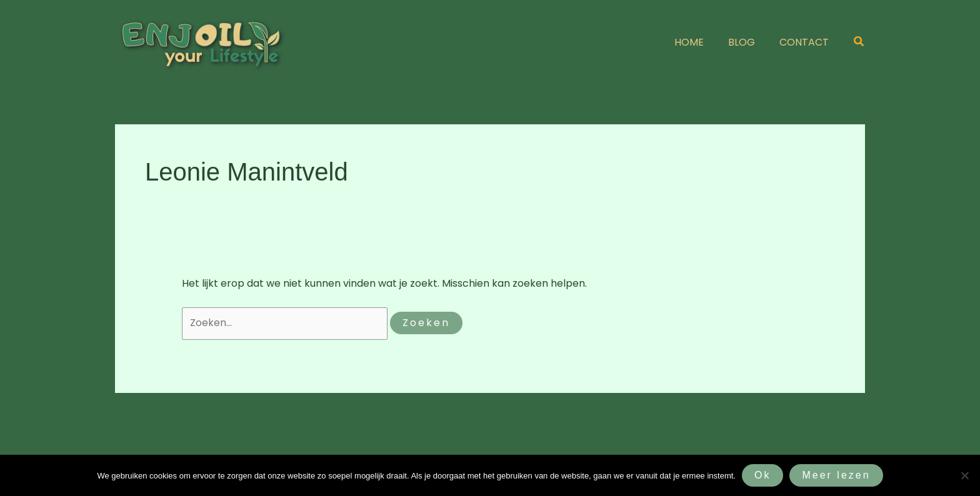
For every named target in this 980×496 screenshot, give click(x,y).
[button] (859, 42)
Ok (762, 475)
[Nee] (964, 475)
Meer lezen (836, 475)
